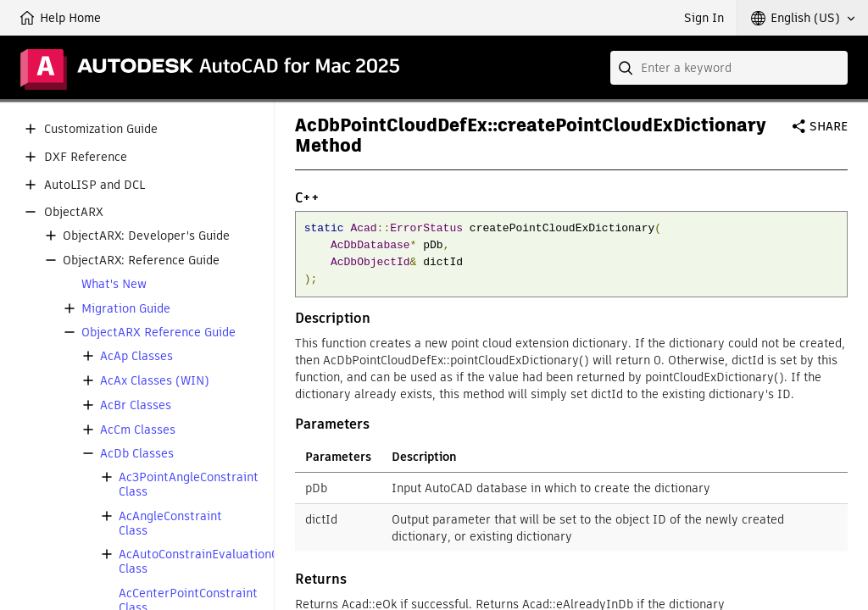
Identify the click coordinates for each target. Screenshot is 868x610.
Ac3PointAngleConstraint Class (189, 485)
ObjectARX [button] (74, 212)
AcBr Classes (136, 405)
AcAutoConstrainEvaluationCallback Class (218, 562)
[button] (803, 18)
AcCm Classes (138, 430)
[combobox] (729, 68)
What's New (114, 284)
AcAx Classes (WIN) (155, 381)
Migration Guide (126, 309)
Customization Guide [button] (101, 129)
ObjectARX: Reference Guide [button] (141, 261)
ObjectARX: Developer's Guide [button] (146, 236)
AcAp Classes (136, 356)
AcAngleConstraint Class (170, 524)
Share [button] (829, 126)
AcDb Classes (137, 454)
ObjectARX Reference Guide (159, 333)
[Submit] (627, 68)
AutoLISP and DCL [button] (95, 185)
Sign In (704, 18)
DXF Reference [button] (86, 157)
